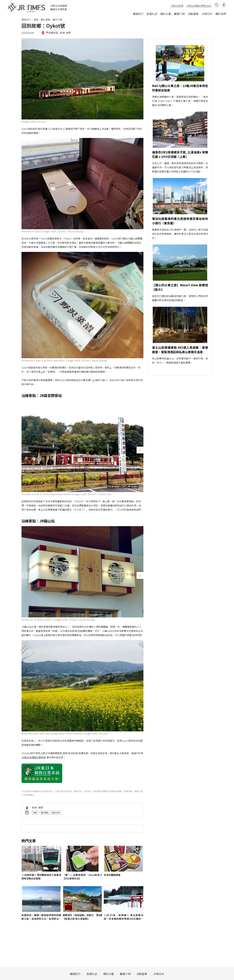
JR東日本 (207, 14)
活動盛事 (193, 14)
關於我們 (221, 14)
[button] (140, 450)
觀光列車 (56, 812)
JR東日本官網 (177, 6)
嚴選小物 (179, 14)
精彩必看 (166, 14)
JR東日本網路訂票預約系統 (199, 6)
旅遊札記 (152, 14)
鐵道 (35, 812)
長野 (68, 33)
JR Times (27, 8)
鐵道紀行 (138, 14)
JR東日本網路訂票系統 (34, 757)
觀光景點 (45, 812)
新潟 (62, 33)
